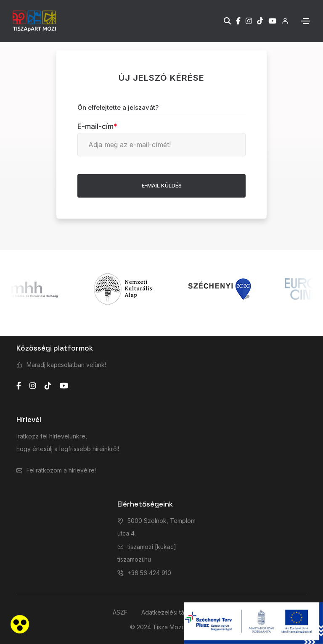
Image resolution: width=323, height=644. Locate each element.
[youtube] (64, 386)
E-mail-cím (97, 127)
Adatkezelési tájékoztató (176, 612)
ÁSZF (120, 612)
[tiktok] (48, 386)
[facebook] (19, 386)
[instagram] (33, 386)
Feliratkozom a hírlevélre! (61, 470)
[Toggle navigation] (306, 21)
